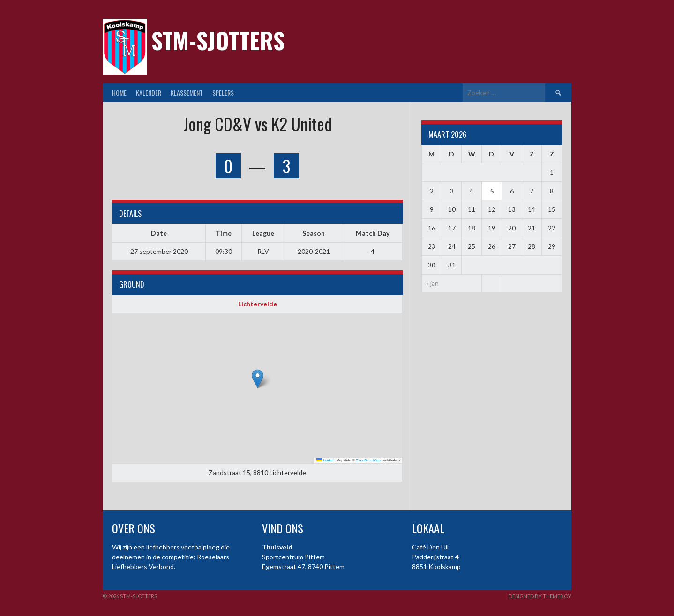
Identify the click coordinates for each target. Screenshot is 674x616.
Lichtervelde (258, 304)
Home (119, 93)
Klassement (187, 93)
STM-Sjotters (218, 40)
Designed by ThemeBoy (540, 596)
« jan (432, 283)
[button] (258, 379)
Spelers (223, 93)
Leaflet (325, 460)
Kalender (149, 93)
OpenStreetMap (368, 460)
